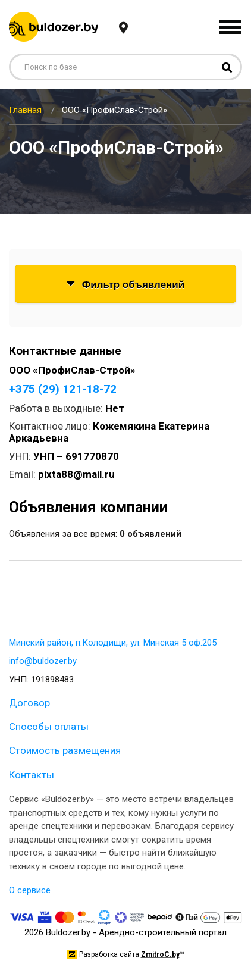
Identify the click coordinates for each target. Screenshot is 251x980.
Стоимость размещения (65, 750)
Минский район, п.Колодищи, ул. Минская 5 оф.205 (113, 643)
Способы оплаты (49, 727)
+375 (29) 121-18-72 (63, 389)
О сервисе (30, 890)
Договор (29, 703)
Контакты (32, 775)
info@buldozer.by (43, 661)
